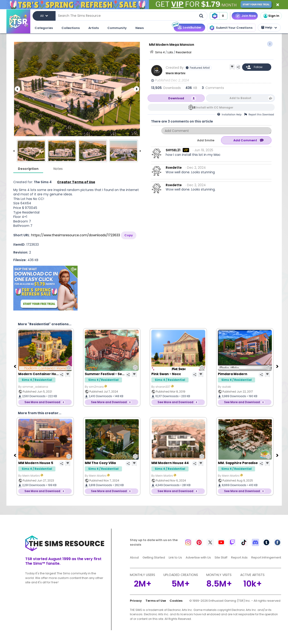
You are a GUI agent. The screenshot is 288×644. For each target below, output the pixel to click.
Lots (170, 52)
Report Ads (239, 557)
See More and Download (44, 402)
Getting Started (154, 557)
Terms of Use (156, 601)
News (140, 28)
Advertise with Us (198, 557)
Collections (71, 28)
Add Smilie (206, 140)
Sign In (271, 16)
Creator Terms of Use (76, 182)
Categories (44, 28)
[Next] (137, 89)
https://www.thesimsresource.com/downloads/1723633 (76, 235)
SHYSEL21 (173, 150)
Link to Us (175, 557)
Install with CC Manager (215, 107)
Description (28, 169)
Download (176, 98)
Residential (184, 52)
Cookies (176, 601)
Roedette (174, 168)
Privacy (136, 601)
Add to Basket (240, 98)
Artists (94, 28)
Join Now (249, 16)
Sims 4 (160, 52)
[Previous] (17, 89)
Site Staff (221, 557)
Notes (58, 169)
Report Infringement (266, 557)
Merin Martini (175, 73)
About (134, 557)
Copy (129, 235)
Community (117, 28)
